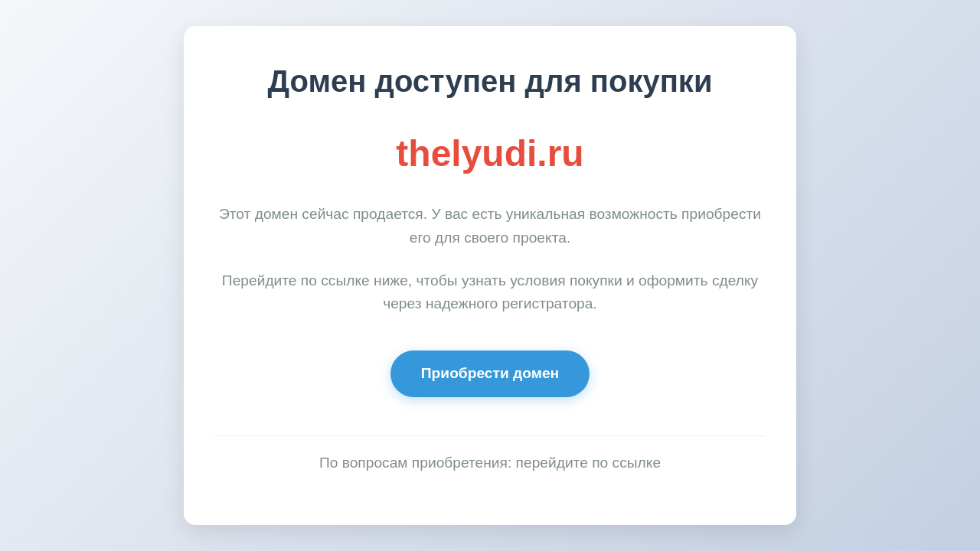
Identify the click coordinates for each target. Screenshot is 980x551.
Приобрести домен (490, 373)
